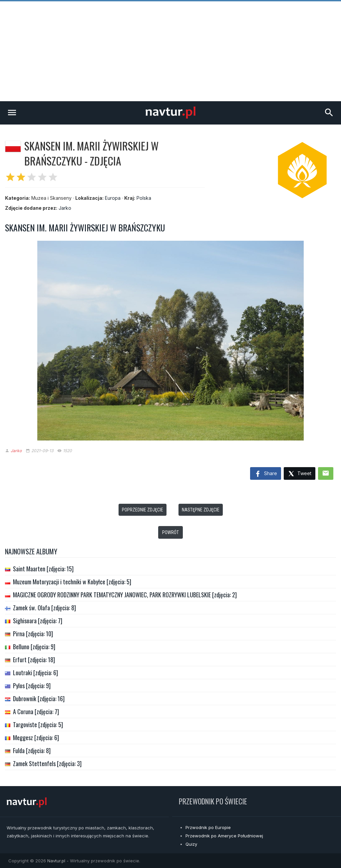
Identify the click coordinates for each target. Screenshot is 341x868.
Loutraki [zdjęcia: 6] (35, 673)
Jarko (65, 208)
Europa (113, 198)
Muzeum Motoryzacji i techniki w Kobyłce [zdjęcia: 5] (72, 582)
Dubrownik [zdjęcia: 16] (39, 699)
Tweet (300, 474)
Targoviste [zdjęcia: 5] (38, 724)
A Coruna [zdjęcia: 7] (36, 712)
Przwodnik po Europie (208, 827)
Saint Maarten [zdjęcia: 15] (43, 569)
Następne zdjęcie (201, 510)
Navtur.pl (56, 861)
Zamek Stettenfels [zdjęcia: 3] (47, 763)
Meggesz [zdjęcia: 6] (36, 737)
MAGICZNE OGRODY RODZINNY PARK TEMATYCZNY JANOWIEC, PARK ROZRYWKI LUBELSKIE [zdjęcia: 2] (125, 595)
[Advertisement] (170, 51)
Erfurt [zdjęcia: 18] (34, 660)
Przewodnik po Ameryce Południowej (224, 836)
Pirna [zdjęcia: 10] (33, 634)
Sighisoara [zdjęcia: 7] (38, 621)
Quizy (191, 844)
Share (266, 474)
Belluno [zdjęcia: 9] (34, 647)
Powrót (170, 532)
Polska (144, 198)
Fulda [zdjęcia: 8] (32, 750)
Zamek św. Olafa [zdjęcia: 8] (44, 608)
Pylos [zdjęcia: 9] (32, 686)
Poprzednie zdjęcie (143, 510)
